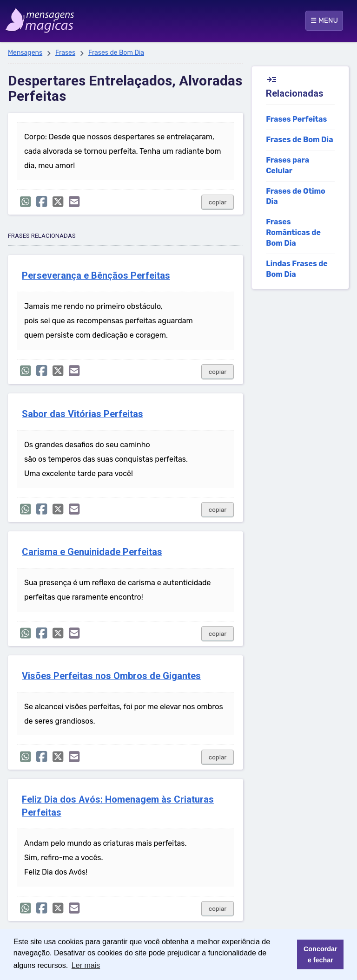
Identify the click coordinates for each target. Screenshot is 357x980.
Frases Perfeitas (296, 119)
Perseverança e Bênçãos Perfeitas (96, 276)
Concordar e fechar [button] (321, 954)
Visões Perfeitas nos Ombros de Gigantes (111, 676)
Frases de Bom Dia (116, 53)
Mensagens (25, 53)
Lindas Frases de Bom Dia (297, 269)
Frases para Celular (288, 165)
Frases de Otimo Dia (296, 196)
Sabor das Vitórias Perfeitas (83, 414)
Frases (65, 53)
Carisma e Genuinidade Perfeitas (92, 552)
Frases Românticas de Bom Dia (293, 232)
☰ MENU (324, 20)
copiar (218, 202)
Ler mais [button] (86, 965)
